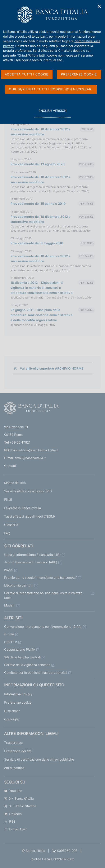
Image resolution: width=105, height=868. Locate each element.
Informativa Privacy (18, 694)
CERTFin (11, 642)
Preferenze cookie (18, 702)
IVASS (9, 570)
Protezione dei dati (18, 751)
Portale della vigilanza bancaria (27, 665)
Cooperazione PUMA (20, 649)
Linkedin (13, 814)
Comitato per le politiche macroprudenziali (36, 673)
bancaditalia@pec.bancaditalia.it (35, 450)
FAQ (7, 533)
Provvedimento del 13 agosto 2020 (38, 164)
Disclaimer (12, 711)
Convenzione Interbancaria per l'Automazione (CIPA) (43, 627)
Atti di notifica (14, 768)
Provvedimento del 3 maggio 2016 (37, 243)
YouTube (13, 791)
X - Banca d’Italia (19, 799)
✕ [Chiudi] (99, 6)
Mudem (10, 605)
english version (52, 113)
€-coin (9, 634)
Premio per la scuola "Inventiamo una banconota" (40, 578)
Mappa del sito (15, 483)
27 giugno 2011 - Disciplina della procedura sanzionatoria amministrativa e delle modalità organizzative (42, 315)
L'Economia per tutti (19, 585)
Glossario (11, 525)
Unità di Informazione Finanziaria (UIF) (32, 555)
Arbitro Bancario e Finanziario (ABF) (31, 562)
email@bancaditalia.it (30, 458)
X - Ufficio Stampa (20, 806)
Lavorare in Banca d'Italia (22, 508)
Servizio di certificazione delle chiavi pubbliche (39, 759)
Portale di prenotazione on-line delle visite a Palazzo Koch (43, 595)
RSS (10, 821)
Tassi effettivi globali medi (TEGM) (29, 516)
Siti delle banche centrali (22, 657)
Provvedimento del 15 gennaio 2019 (38, 204)
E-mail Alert (15, 829)
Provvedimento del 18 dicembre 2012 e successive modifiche (40, 132)
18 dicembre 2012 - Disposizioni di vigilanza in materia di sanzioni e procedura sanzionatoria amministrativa (42, 288)
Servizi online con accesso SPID (28, 491)
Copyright (12, 719)
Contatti (10, 466)
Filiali (8, 500)
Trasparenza (13, 743)
